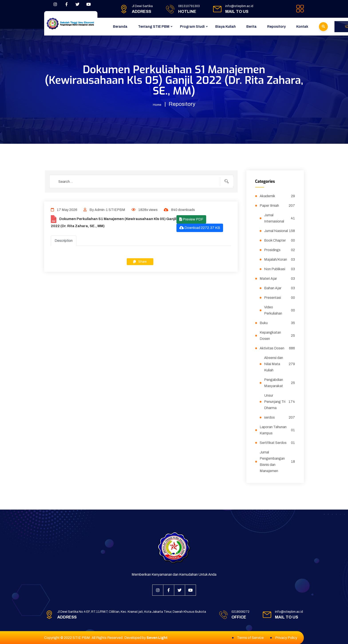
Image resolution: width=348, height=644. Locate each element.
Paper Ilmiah (277, 205)
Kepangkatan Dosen (277, 335)
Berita (251, 27)
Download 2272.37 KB (200, 227)
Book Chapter (280, 240)
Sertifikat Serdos (277, 442)
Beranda (120, 27)
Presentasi (280, 297)
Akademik (277, 196)
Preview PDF (191, 219)
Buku (277, 323)
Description (64, 240)
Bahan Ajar (280, 288)
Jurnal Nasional (280, 230)
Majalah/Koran (280, 259)
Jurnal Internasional (280, 218)
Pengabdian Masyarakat (280, 382)
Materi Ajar (277, 278)
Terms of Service (250, 637)
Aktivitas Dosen (277, 348)
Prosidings (280, 250)
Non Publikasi (280, 269)
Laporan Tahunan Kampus (277, 430)
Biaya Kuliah (225, 27)
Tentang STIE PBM (154, 27)
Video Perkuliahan (280, 310)
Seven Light (157, 637)
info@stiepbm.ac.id (239, 6)
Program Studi (192, 27)
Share (140, 261)
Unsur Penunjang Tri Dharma (280, 401)
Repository (276, 27)
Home (157, 104)
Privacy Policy (286, 637)
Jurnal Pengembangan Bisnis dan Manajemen (277, 461)
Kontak (302, 27)
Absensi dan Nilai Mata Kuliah (280, 363)
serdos (280, 417)
